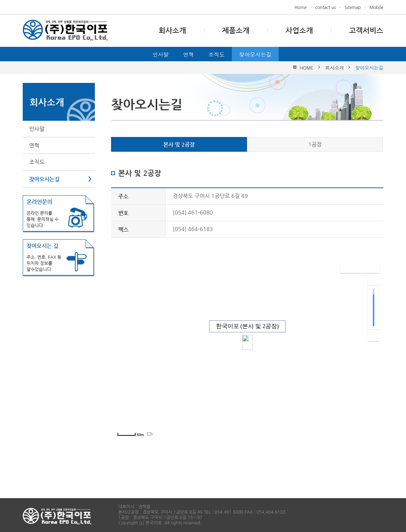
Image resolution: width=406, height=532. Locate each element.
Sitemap (352, 8)
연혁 (189, 54)
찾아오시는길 (255, 54)
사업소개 (299, 31)
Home (301, 8)
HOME (306, 68)
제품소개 (236, 31)
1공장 (315, 144)
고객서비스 (366, 31)
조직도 (217, 54)
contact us (325, 8)
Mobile (376, 8)
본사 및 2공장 (179, 144)
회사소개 (172, 31)
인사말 (161, 54)
